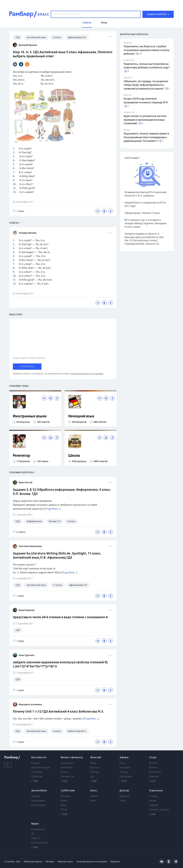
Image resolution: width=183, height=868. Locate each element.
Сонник (153, 796)
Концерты (125, 768)
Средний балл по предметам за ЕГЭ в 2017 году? (145, 204)
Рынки (64, 772)
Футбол (153, 763)
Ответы (94, 796)
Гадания (154, 805)
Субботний (68, 791)
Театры (124, 772)
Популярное (38, 829)
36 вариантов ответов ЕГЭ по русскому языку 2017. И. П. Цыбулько (146, 194)
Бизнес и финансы (72, 758)
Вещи (64, 805)
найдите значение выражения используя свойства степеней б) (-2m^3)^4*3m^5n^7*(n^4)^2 (60, 665)
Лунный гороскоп (159, 810)
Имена (153, 801)
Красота (95, 768)
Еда (92, 777)
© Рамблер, (10, 862)
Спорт (153, 758)
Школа (74, 456)
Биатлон (154, 777)
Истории (66, 796)
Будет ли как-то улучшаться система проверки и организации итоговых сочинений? (145, 120)
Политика (37, 772)
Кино (122, 763)
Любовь (95, 772)
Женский (96, 758)
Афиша (124, 758)
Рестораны (126, 777)
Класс (94, 791)
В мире (35, 763)
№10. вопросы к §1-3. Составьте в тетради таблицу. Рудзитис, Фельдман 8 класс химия (146, 223)
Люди (64, 801)
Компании (66, 768)
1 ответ (18, 211)
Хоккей (153, 768)
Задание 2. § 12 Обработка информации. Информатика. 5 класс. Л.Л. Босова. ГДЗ (62, 492)
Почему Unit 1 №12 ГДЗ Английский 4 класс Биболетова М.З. (58, 712)
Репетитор (22, 456)
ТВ (33, 834)
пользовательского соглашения (87, 374)
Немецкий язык (81, 416)
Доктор (124, 791)
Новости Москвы (40, 768)
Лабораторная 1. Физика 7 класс (142, 213)
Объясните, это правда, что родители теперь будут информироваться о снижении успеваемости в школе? (146, 85)
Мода (93, 763)
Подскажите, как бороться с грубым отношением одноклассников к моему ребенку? (147, 50)
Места (64, 810)
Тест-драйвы (38, 801)
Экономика (67, 763)
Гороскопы (156, 791)
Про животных (40, 843)
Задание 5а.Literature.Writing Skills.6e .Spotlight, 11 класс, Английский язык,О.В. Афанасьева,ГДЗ (57, 556)
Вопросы (125, 796)
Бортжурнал (38, 805)
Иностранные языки (30, 416)
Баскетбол (155, 772)
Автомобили (39, 791)
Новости (36, 796)
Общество (37, 777)
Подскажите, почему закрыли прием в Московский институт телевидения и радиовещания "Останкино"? (146, 137)
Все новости (39, 758)
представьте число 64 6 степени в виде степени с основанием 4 (60, 617)
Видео (35, 824)
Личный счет (68, 777)
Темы (93, 801)
